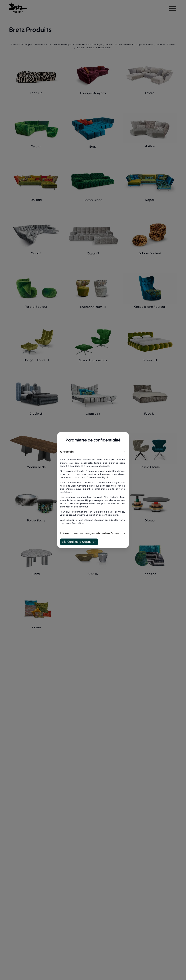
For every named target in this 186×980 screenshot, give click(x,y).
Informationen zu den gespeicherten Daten (93, 533)
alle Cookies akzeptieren (79, 542)
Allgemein (93, 451)
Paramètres (78, 523)
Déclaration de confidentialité (102, 515)
